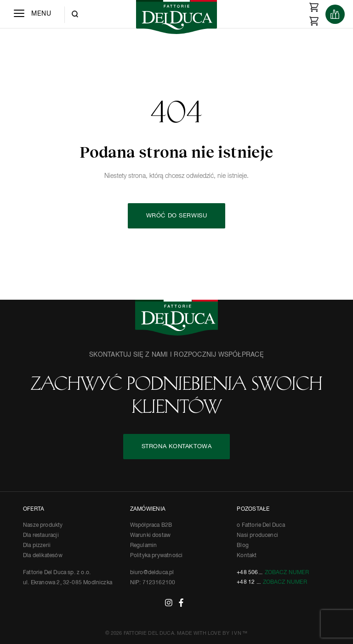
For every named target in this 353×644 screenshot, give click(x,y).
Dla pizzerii (37, 546)
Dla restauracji (41, 536)
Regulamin (144, 546)
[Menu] (32, 14)
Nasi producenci (257, 536)
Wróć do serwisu (176, 216)
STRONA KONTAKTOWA (177, 447)
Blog (243, 546)
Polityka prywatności (157, 556)
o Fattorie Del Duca (261, 525)
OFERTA (34, 509)
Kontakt (247, 556)
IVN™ (240, 633)
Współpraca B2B (151, 525)
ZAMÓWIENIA (148, 509)
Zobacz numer (287, 573)
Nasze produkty (43, 525)
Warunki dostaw (151, 536)
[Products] (335, 14)
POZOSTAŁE (253, 509)
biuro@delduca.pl (152, 573)
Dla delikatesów (43, 556)
